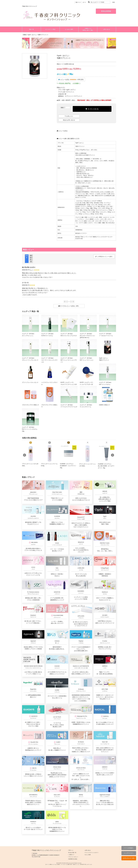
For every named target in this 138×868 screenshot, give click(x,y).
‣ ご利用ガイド (71, 855)
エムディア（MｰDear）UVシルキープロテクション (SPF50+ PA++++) (87, 336)
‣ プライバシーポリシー (73, 857)
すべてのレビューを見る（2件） (69, 306)
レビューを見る (62, 131)
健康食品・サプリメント (66, 96)
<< (65, 302)
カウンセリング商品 (50, 29)
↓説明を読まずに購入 (129, 858)
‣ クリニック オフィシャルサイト (91, 853)
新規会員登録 (106, 11)
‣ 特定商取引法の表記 (73, 859)
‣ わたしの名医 (87, 855)
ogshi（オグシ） (71, 90)
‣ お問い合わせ (87, 850)
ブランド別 (62, 90)
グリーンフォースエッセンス (30, 382)
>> (73, 302)
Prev (25, 455)
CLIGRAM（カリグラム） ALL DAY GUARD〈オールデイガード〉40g (106, 466)
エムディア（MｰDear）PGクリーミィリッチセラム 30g (30, 429)
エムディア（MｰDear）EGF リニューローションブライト (69, 360)
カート (84, 2)
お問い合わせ (107, 29)
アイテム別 (62, 92)
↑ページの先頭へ (129, 848)
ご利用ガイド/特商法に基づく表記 (88, 29)
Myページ (78, 2)
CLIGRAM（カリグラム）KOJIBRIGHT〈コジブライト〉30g (68, 466)
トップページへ (129, 853)
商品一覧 (31, 29)
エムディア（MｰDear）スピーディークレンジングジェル (49, 360)
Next (113, 455)
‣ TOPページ (71, 850)
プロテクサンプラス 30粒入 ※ (31, 405)
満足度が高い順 (31, 259)
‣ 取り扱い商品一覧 (72, 853)
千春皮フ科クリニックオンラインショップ (46, 850)
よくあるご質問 (69, 29)
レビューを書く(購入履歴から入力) (68, 139)
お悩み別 (61, 94)
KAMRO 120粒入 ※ (104, 405)
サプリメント (70, 92)
